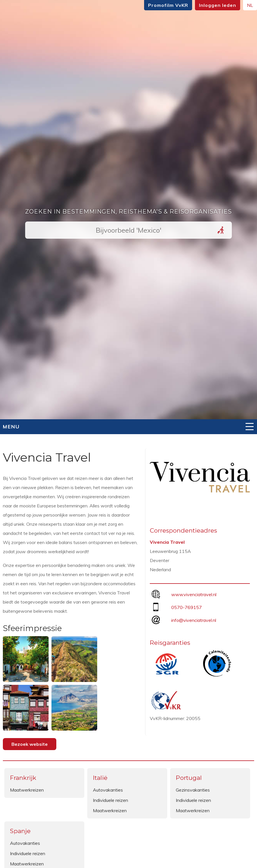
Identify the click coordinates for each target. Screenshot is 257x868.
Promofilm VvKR (168, 5)
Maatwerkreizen (27, 790)
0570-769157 (187, 607)
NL (250, 5)
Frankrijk (23, 778)
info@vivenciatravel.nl (194, 620)
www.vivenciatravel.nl (194, 594)
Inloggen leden (218, 5)
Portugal (189, 778)
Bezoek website (30, 744)
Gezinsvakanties (193, 790)
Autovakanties (108, 790)
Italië (100, 778)
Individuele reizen (110, 800)
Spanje (20, 831)
